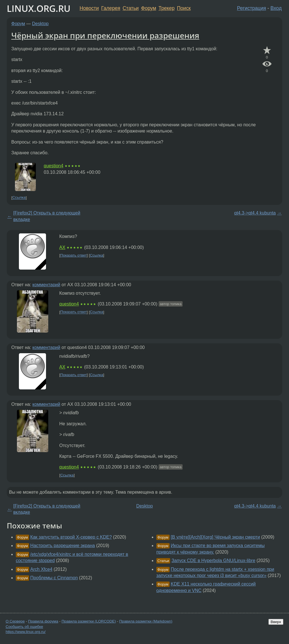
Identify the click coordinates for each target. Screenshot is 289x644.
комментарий (46, 285)
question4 (53, 166)
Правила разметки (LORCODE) (89, 621)
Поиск (184, 8)
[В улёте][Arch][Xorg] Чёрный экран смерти (215, 537)
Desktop (40, 24)
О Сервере (15, 621)
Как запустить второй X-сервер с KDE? (71, 537)
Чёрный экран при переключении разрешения (105, 35)
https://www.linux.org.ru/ (26, 632)
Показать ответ (74, 255)
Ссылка (19, 198)
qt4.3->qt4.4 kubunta (255, 213)
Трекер (167, 8)
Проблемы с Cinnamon (54, 578)
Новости (89, 8)
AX (62, 247)
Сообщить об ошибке (24, 627)
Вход (276, 8)
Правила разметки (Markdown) (146, 621)
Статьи (131, 8)
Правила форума (43, 621)
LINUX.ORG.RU (39, 8)
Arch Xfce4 (41, 569)
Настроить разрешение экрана (63, 546)
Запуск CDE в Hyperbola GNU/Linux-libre (214, 560)
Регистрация (252, 8)
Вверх (276, 622)
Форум (149, 8)
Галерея (111, 8)
